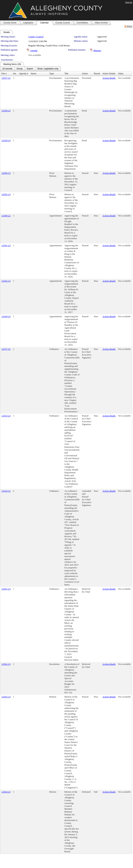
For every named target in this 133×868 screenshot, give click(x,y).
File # (4, 74)
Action (85, 74)
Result (97, 74)
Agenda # (24, 74)
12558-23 (6, 111)
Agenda (34, 50)
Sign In (129, 2)
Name (34, 74)
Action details (109, 78)
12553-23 (6, 416)
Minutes (97, 50)
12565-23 (6, 194)
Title (66, 74)
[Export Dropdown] (30, 69)
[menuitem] (7, 69)
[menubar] (30, 69)
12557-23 (6, 78)
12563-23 (6, 697)
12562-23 (6, 664)
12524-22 (6, 491)
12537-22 (6, 349)
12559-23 (6, 140)
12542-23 (6, 281)
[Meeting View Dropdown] (48, 69)
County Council (36, 37)
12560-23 (6, 173)
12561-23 (6, 589)
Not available (35, 55)
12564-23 (6, 792)
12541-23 (6, 245)
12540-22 (6, 216)
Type (52, 74)
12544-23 (6, 316)
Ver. (15, 74)
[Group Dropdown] (20, 69)
